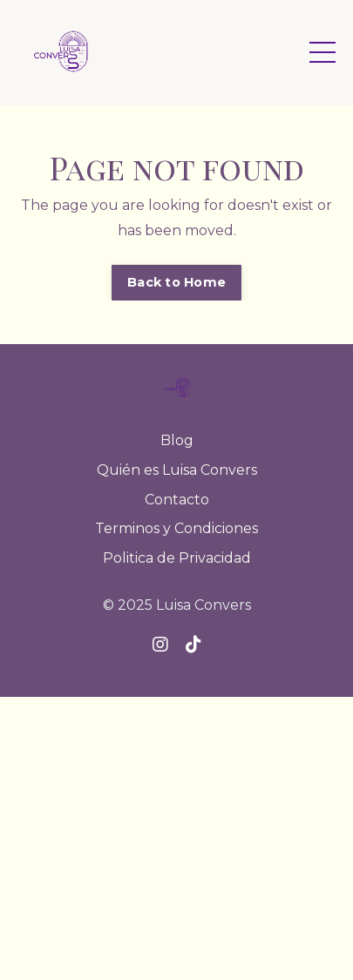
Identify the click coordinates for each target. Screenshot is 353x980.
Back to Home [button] (176, 282)
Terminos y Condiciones (176, 528)
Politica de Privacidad (177, 558)
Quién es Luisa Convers (177, 470)
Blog (177, 440)
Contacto (177, 500)
